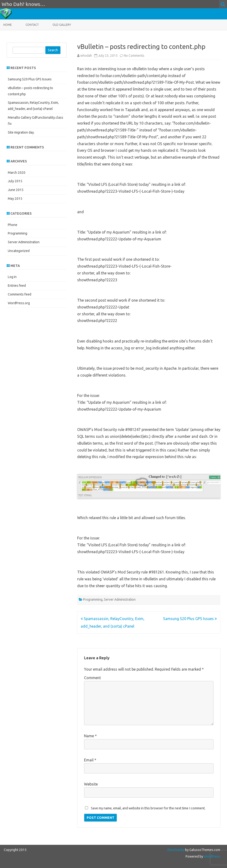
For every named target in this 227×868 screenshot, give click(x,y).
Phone (13, 225)
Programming (93, 599)
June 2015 (16, 190)
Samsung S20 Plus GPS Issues (190, 619)
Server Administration (120, 599)
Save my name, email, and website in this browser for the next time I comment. (148, 808)
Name (90, 736)
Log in (12, 277)
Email (90, 760)
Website (91, 784)
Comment (92, 678)
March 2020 (17, 173)
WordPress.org (19, 303)
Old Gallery (62, 25)
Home (8, 25)
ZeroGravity (176, 850)
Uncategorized (19, 251)
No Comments (134, 56)
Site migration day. (21, 132)
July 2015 (15, 181)
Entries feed (17, 286)
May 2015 (15, 199)
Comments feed (20, 294)
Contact (32, 25)
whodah (86, 56)
